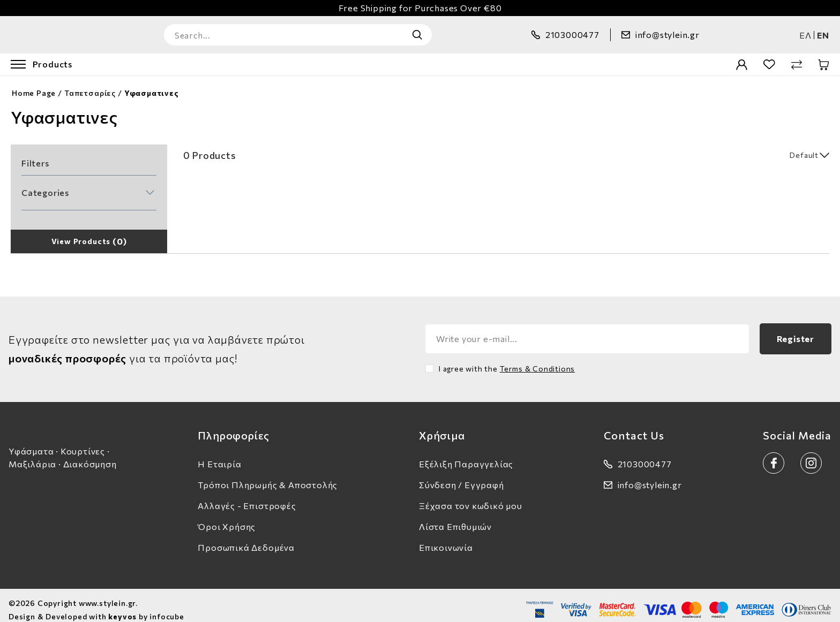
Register (796, 329)
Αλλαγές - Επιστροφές (247, 496)
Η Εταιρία (219, 455)
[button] (88, 184)
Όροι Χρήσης (227, 517)
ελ (805, 30)
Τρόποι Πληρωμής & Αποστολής (268, 476)
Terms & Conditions (538, 359)
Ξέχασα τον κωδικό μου (471, 496)
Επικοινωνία (446, 538)
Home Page (34, 84)
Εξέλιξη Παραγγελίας (466, 455)
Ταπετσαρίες (90, 84)
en (823, 30)
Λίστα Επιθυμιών (455, 517)
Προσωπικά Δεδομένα (246, 538)
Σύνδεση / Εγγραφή (462, 476)
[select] (777, 146)
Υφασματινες (152, 84)
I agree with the (507, 359)
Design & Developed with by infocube (96, 607)
